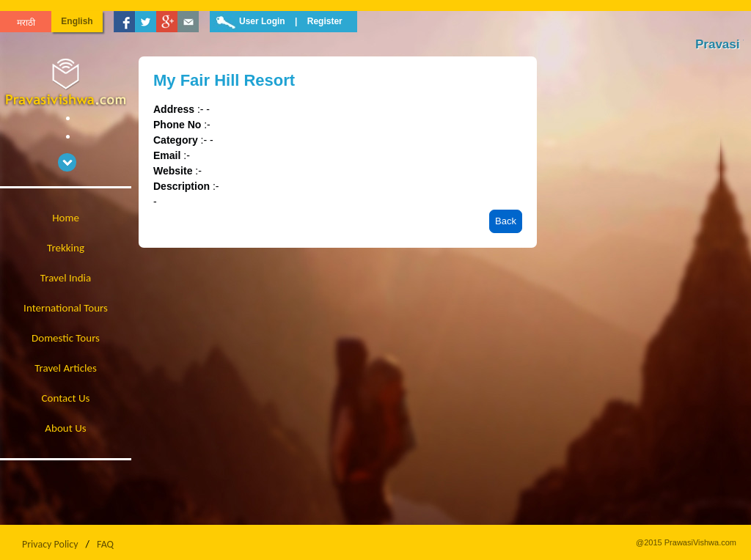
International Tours (66, 308)
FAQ (105, 544)
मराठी (26, 23)
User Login (262, 21)
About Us (65, 428)
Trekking (66, 248)
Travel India (66, 278)
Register (325, 21)
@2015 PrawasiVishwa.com (686, 542)
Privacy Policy (50, 544)
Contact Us (66, 398)
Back (506, 221)
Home (66, 218)
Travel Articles (66, 368)
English (77, 21)
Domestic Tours (66, 338)
